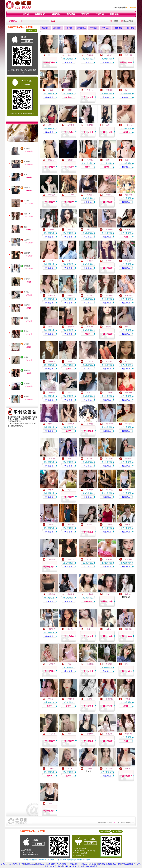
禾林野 (51, 490)
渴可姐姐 (27, 148)
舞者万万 (90, 327)
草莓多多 (128, 296)
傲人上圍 (128, 55)
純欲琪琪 (90, 125)
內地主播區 (82, 28)
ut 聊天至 (84, 864)
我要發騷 (90, 55)
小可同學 (71, 594)
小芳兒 (70, 734)
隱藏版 (89, 699)
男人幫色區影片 (63, 864)
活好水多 (90, 362)
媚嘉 (25, 175)
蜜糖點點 (52, 393)
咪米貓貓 (90, 160)
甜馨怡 (70, 230)
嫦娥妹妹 (109, 230)
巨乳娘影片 (93, 864)
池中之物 (52, 459)
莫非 (127, 362)
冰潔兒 (128, 699)
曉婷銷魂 (90, 664)
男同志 (21, 864)
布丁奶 (89, 459)
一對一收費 (130, 28)
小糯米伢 (109, 55)
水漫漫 (70, 90)
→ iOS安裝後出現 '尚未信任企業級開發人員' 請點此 (37, 860)
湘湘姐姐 (71, 424)
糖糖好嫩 (128, 629)
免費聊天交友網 (55, 866)
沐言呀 (26, 201)
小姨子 (51, 90)
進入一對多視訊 (88, 163)
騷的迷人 (128, 769)
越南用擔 (128, 195)
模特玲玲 (109, 459)
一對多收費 (118, 28)
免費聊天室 (40, 864)
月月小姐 (109, 769)
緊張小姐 (52, 195)
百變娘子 (52, 664)
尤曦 (50, 803)
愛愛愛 (70, 362)
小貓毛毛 (128, 125)
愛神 (69, 490)
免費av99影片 (75, 864)
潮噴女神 (128, 393)
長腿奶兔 (90, 490)
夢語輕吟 (109, 664)
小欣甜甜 (27, 305)
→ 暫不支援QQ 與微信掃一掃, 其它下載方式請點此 (73, 860)
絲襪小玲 (109, 125)
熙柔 (108, 160)
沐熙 (127, 90)
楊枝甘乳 (71, 160)
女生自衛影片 (51, 864)
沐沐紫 (26, 344)
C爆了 (70, 261)
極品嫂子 (109, 195)
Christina (71, 195)
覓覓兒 (26, 292)
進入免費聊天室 (107, 772)
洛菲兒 (51, 125)
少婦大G (52, 230)
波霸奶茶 (52, 160)
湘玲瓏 (51, 525)
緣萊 (50, 424)
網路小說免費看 (91, 866)
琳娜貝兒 (27, 370)
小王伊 (51, 261)
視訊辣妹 (65, 866)
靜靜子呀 (27, 214)
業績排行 (45, 28)
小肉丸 (70, 629)
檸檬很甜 (109, 90)
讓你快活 (128, 459)
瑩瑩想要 (90, 734)
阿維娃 (26, 397)
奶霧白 (70, 459)
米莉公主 (52, 362)
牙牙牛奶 (27, 240)
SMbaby (109, 629)
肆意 (127, 664)
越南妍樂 (90, 424)
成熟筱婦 (90, 261)
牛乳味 (26, 318)
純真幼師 (27, 162)
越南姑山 (71, 55)
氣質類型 (27, 383)
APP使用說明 (105, 831)
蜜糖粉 (108, 327)
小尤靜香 (52, 734)
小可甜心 (27, 279)
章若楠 (51, 699)
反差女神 (90, 90)
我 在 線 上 (68, 62)
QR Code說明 (31, 31)
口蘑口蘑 (109, 393)
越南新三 (71, 327)
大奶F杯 (51, 769)
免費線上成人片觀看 (113, 864)
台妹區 (69, 28)
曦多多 (26, 331)
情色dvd (4, 864)
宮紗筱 (128, 230)
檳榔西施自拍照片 (129, 864)
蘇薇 (69, 664)
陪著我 (128, 525)
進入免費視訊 (68, 59)
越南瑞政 (109, 559)
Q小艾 (70, 769)
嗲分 (127, 327)
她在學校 (109, 490)
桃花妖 (26, 357)
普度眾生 (109, 699)
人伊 (88, 230)
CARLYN (27, 266)
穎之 (50, 55)
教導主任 (90, 629)
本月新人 (106, 28)
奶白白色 (71, 699)
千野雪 (128, 490)
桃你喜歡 (27, 188)
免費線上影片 (30, 864)
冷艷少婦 (52, 594)
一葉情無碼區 (13, 864)
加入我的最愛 (128, 21)
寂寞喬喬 (71, 125)
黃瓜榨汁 (109, 424)
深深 (50, 327)
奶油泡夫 (90, 594)
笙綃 (127, 160)
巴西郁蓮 (128, 424)
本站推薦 (94, 28)
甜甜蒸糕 (109, 734)
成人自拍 (101, 864)
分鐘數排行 (57, 28)
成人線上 (81, 866)
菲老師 (89, 525)
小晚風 (89, 769)
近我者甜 (128, 559)
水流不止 (109, 362)
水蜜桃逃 (109, 261)
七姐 (25, 227)
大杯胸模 (109, 525)
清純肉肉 (27, 253)
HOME (115, 21)
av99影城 (73, 866)
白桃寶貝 (52, 296)
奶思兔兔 (128, 594)
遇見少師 (71, 525)
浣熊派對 (52, 559)
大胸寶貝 (90, 195)
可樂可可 (128, 261)
